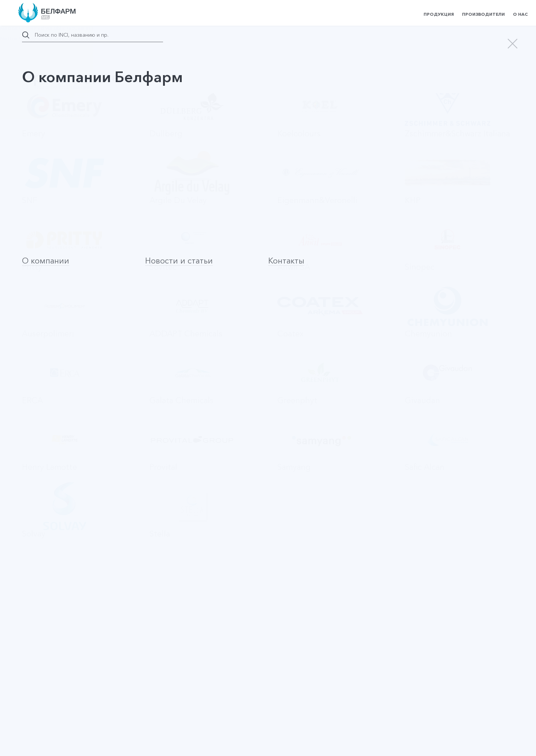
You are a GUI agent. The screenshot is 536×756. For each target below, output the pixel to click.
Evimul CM (43, 275)
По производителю (154, 238)
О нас (520, 14)
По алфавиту (95, 238)
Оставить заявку (99, 481)
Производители (483, 14)
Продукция (439, 14)
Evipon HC (43, 326)
